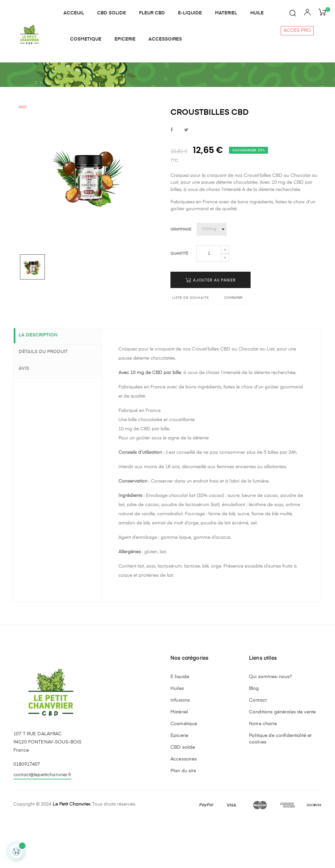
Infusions (180, 747)
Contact (258, 747)
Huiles (177, 736)
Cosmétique (184, 771)
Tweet (186, 178)
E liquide (180, 724)
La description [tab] (43, 383)
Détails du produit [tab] (48, 399)
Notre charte (263, 771)
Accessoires (184, 806)
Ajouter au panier (211, 327)
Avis (29, 415)
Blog (254, 736)
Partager (172, 178)
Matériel (179, 759)
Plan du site (183, 818)
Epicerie (179, 783)
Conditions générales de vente (282, 759)
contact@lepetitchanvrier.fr (42, 822)
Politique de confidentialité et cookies (280, 786)
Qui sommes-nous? (270, 724)
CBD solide (183, 794)
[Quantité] (209, 301)
